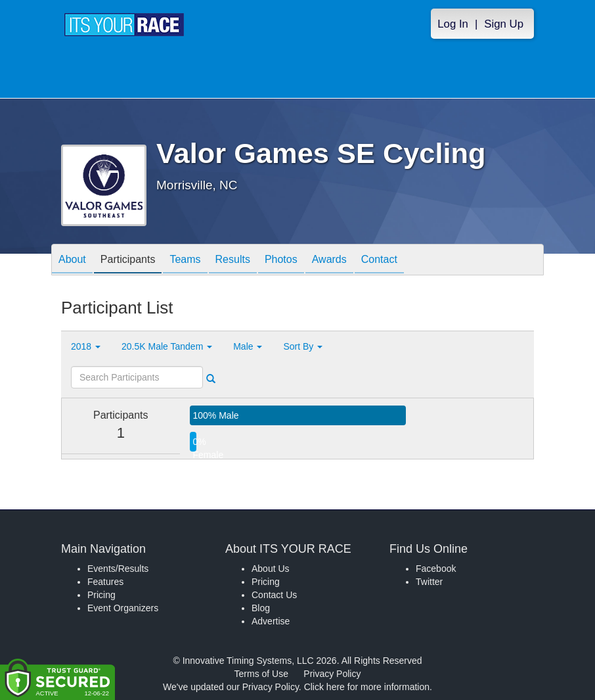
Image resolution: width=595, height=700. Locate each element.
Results (233, 261)
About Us (271, 569)
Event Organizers (123, 608)
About (72, 261)
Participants (128, 261)
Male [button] (248, 346)
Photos (281, 261)
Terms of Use (261, 674)
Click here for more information (367, 687)
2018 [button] (86, 346)
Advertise (271, 621)
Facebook (436, 569)
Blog (261, 608)
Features (105, 582)
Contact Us (274, 595)
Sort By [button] (303, 346)
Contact (379, 261)
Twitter (429, 582)
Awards (329, 261)
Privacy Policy (332, 674)
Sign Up (504, 24)
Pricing (101, 595)
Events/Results (118, 569)
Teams (185, 261)
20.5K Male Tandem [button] (167, 346)
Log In (453, 24)
